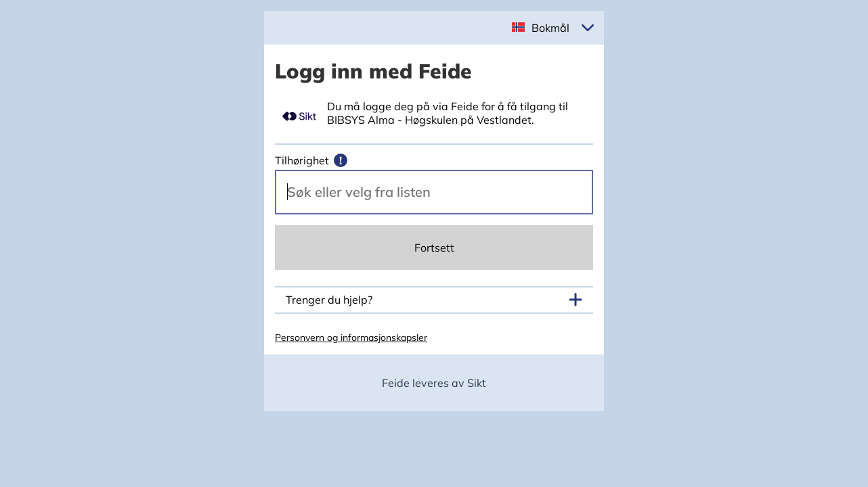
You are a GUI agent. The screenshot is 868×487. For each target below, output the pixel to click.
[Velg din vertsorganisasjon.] (434, 192)
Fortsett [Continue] (434, 248)
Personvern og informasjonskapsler (351, 338)
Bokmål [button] (550, 28)
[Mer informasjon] (341, 160)
